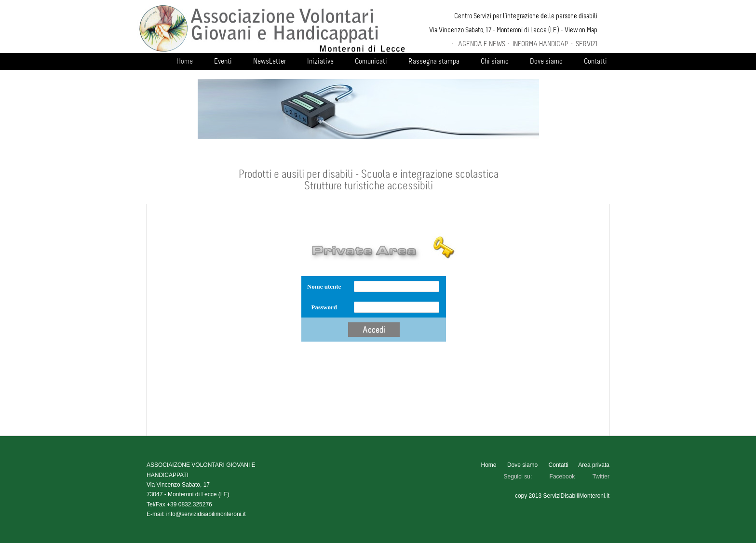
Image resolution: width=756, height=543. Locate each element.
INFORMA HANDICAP (540, 44)
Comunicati (371, 61)
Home (185, 61)
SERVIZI (587, 44)
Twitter (601, 477)
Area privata (594, 465)
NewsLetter (270, 61)
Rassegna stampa (434, 61)
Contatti (595, 61)
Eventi (223, 61)
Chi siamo (495, 61)
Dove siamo (546, 61)
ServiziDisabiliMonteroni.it (576, 496)
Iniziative (320, 61)
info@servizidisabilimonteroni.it (206, 514)
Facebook (562, 477)
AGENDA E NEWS (482, 44)
